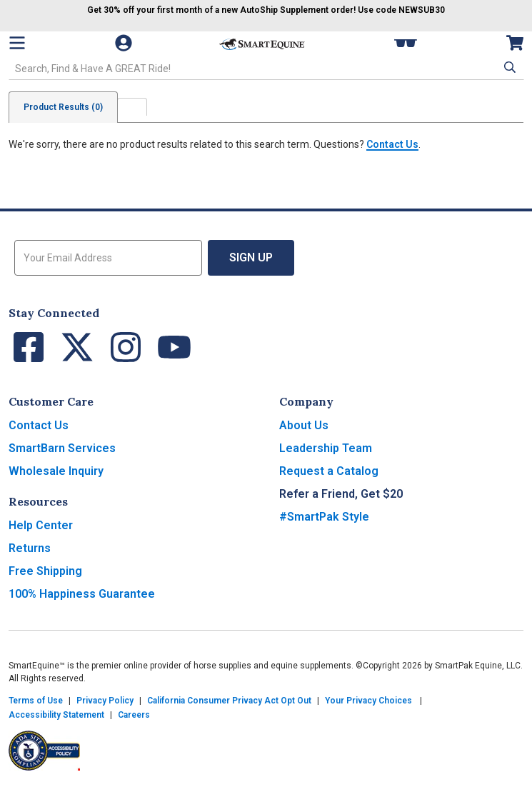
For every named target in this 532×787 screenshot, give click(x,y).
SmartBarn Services (62, 448)
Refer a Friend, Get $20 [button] (341, 494)
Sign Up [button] (251, 257)
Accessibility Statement (56, 715)
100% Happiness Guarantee (82, 594)
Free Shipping (45, 571)
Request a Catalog (329, 471)
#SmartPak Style (324, 517)
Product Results (63, 107)
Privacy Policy (105, 701)
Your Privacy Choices (368, 701)
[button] (508, 67)
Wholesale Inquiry (56, 471)
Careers (134, 715)
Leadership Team (326, 448)
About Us (304, 425)
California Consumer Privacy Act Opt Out (229, 701)
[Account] (125, 43)
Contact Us (392, 144)
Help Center (41, 525)
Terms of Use (36, 701)
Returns (30, 548)
